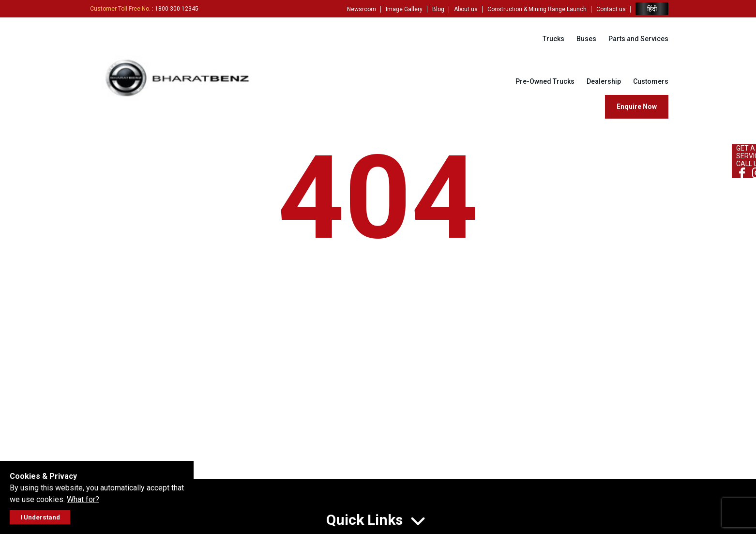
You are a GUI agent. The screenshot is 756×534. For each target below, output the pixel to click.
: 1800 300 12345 (144, 9)
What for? (83, 499)
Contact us (611, 9)
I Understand (40, 517)
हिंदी (652, 9)
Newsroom (362, 9)
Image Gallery (404, 9)
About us (466, 9)
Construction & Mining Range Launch (537, 9)
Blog (438, 9)
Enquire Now (637, 107)
